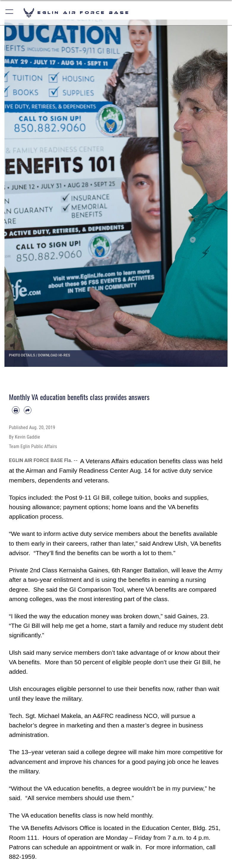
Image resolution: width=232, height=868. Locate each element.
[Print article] (16, 410)
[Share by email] (28, 410)
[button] (10, 13)
